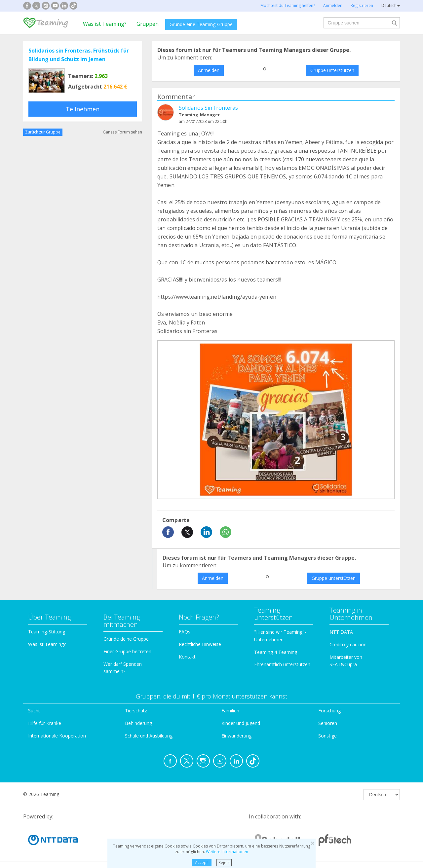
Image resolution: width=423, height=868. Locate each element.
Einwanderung (236, 736)
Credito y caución (348, 644)
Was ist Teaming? (105, 24)
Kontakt (187, 657)
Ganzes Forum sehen (122, 132)
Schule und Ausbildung (149, 736)
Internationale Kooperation (57, 736)
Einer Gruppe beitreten (127, 651)
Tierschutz (136, 711)
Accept (201, 863)
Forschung (329, 711)
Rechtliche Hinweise (200, 644)
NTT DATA (341, 632)
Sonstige (327, 736)
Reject (224, 863)
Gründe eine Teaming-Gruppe (201, 24)
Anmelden (209, 70)
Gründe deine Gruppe (126, 639)
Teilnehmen (83, 109)
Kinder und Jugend (241, 723)
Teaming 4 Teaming (276, 652)
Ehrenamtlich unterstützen (282, 664)
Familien (230, 711)
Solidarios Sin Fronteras (208, 108)
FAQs (185, 632)
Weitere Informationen (227, 852)
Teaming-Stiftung (47, 632)
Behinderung (138, 723)
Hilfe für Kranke (45, 723)
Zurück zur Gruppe (43, 132)
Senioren (328, 723)
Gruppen (148, 24)
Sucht (34, 711)
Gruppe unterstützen (332, 70)
